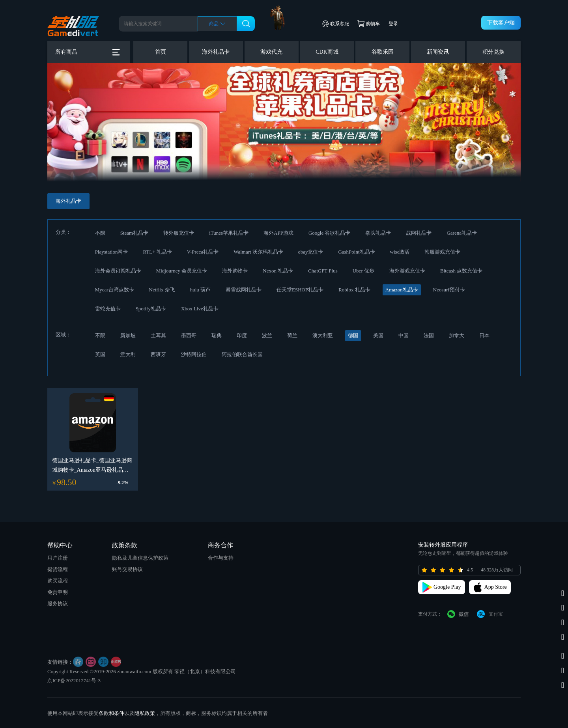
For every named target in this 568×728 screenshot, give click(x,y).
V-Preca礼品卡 (203, 252)
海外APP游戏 (278, 233)
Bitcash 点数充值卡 (461, 271)
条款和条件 (111, 713)
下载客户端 (501, 23)
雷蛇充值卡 (108, 309)
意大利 (128, 354)
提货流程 (58, 569)
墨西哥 (189, 335)
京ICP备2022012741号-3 (74, 680)
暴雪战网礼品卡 (244, 290)
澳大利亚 (323, 335)
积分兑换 (493, 52)
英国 (100, 354)
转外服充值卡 (179, 233)
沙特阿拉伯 (194, 354)
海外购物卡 (235, 271)
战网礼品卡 (419, 233)
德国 (353, 335)
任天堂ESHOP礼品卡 (300, 290)
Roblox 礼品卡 (354, 290)
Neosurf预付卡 (449, 290)
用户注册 (58, 558)
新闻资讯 (438, 52)
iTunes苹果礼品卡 (229, 233)
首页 (161, 52)
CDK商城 (327, 52)
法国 (429, 335)
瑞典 (217, 335)
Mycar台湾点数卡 (115, 290)
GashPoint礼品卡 (356, 252)
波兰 (267, 335)
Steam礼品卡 (135, 233)
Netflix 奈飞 (162, 290)
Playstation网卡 (112, 252)
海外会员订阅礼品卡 (118, 271)
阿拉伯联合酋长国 (242, 354)
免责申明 (58, 592)
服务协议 (58, 604)
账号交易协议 (127, 569)
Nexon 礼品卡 (278, 271)
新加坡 (128, 335)
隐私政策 (145, 713)
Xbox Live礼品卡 (200, 309)
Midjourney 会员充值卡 (182, 271)
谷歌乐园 (383, 52)
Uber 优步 (363, 271)
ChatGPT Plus (323, 271)
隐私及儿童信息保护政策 (140, 558)
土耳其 (158, 335)
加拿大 (457, 335)
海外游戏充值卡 (407, 271)
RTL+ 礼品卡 (157, 252)
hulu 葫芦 (200, 290)
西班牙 (158, 354)
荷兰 (292, 335)
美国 (378, 335)
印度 (242, 335)
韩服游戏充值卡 (442, 252)
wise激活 (400, 252)
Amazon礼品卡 (402, 290)
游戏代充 (271, 52)
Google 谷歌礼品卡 (330, 233)
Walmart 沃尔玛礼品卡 (258, 252)
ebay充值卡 (311, 252)
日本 (484, 335)
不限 (100, 233)
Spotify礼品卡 (151, 309)
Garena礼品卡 (462, 233)
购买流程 (58, 581)
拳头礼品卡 (378, 233)
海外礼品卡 (216, 52)
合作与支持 (221, 558)
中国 (404, 335)
